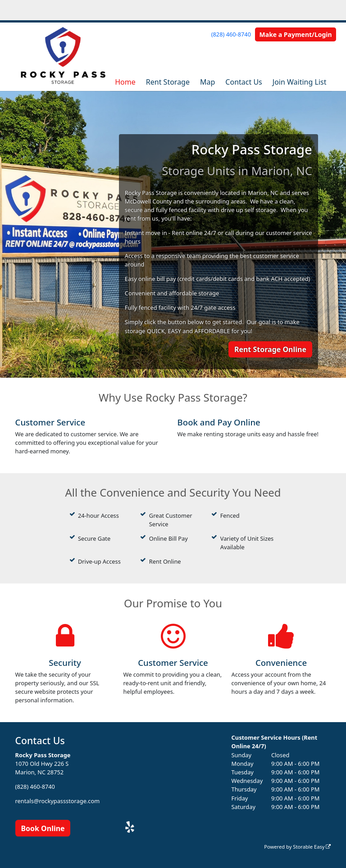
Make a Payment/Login (296, 34)
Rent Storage (168, 82)
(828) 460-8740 (231, 34)
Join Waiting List (300, 82)
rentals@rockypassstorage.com (58, 801)
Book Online (43, 828)
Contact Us (244, 82)
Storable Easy (312, 847)
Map (207, 82)
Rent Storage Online (270, 349)
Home (125, 82)
